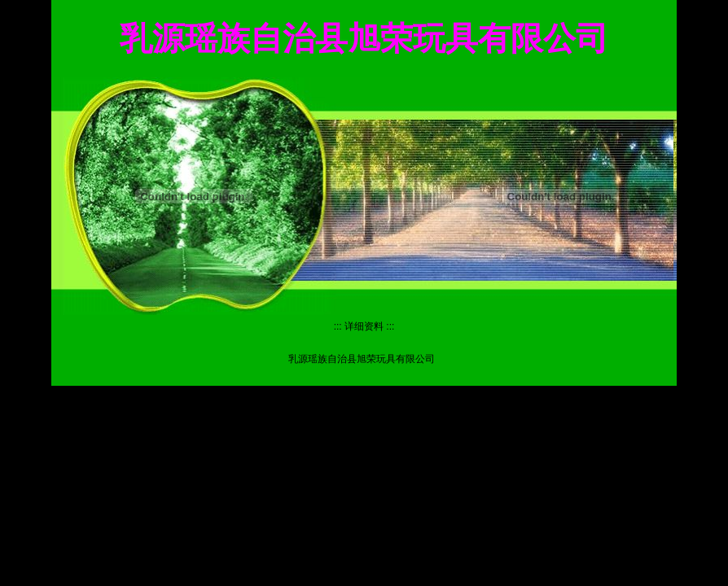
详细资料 (364, 326)
